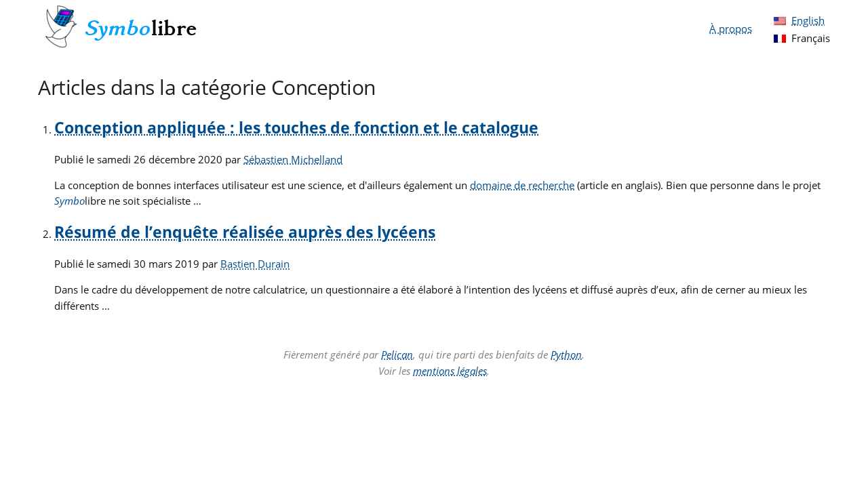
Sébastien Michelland (293, 159)
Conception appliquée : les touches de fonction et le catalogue (296, 128)
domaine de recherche (522, 185)
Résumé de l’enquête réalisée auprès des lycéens (245, 232)
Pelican (397, 354)
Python (566, 354)
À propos (731, 28)
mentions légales (450, 371)
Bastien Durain (255, 264)
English (808, 20)
